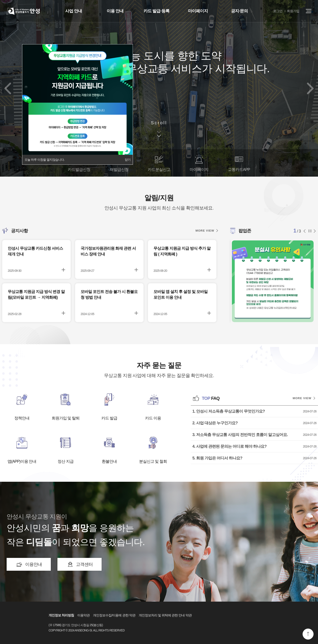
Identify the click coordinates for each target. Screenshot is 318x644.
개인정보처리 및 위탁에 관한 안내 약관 (165, 615)
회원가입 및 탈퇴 (66, 418)
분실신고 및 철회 (153, 461)
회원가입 (293, 11)
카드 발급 (109, 418)
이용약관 (83, 615)
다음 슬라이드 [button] (314, 231)
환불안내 (109, 461)
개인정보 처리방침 (61, 615)
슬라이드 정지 (310, 231)
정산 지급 (66, 461)
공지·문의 (239, 11)
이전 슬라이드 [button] (306, 231)
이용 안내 (115, 11)
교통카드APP (239, 170)
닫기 (128, 160)
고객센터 (84, 564)
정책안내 (22, 418)
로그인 (278, 11)
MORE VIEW (205, 231)
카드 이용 (153, 418)
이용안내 (34, 564)
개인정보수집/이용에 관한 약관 (114, 615)
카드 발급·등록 (156, 11)
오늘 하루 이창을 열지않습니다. (44, 160)
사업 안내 (74, 11)
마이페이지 (198, 11)
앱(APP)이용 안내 (22, 461)
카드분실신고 (159, 170)
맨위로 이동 (308, 634)
